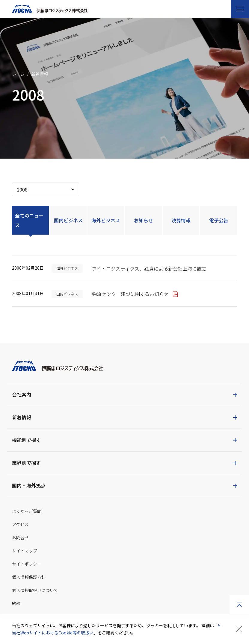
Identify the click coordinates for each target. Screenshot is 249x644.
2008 (22, 189)
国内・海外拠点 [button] (29, 485)
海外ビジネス (106, 220)
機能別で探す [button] (26, 440)
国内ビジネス (68, 220)
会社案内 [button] (22, 394)
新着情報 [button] (22, 417)
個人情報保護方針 (29, 577)
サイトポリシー (27, 564)
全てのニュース (29, 220)
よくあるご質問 (27, 511)
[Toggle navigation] (240, 9)
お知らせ (144, 220)
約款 (16, 603)
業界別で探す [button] (26, 463)
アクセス (20, 524)
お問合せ (20, 537)
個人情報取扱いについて (35, 590)
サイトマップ (25, 551)
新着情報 (40, 74)
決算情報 (181, 220)
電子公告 (219, 220)
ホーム (18, 74)
